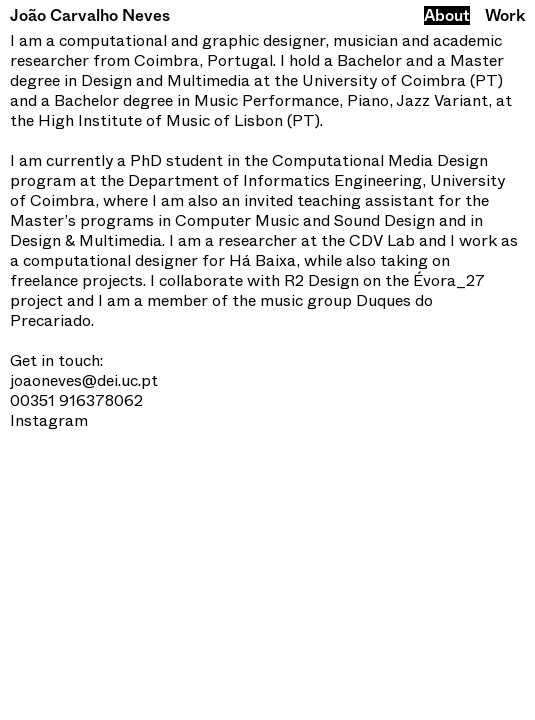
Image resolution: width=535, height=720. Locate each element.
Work (505, 15)
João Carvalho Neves (90, 15)
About (447, 15)
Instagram (49, 420)
